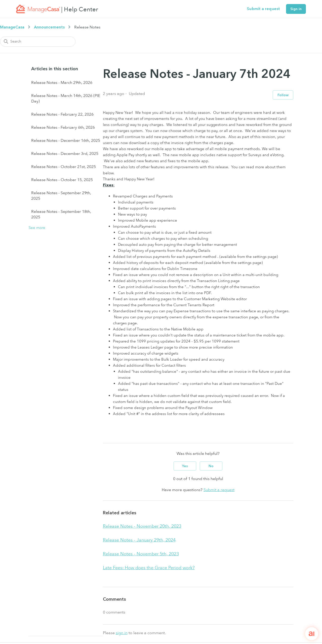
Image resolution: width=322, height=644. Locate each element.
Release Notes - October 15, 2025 (62, 180)
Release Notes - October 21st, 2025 (64, 167)
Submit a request (263, 9)
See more (37, 228)
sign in (122, 633)
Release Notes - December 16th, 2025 (66, 141)
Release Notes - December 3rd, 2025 (65, 154)
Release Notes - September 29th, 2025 (61, 196)
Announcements (49, 27)
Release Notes (87, 27)
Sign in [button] (296, 9)
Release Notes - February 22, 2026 (62, 114)
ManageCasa (12, 27)
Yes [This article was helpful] (185, 466)
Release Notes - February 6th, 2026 (63, 127)
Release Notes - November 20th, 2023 (142, 526)
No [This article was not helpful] (211, 466)
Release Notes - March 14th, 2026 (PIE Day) (66, 98)
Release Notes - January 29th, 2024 (139, 540)
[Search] (38, 42)
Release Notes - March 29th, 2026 (62, 83)
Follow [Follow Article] (283, 95)
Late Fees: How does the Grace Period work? (149, 568)
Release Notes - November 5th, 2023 (141, 554)
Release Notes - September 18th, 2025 (61, 214)
